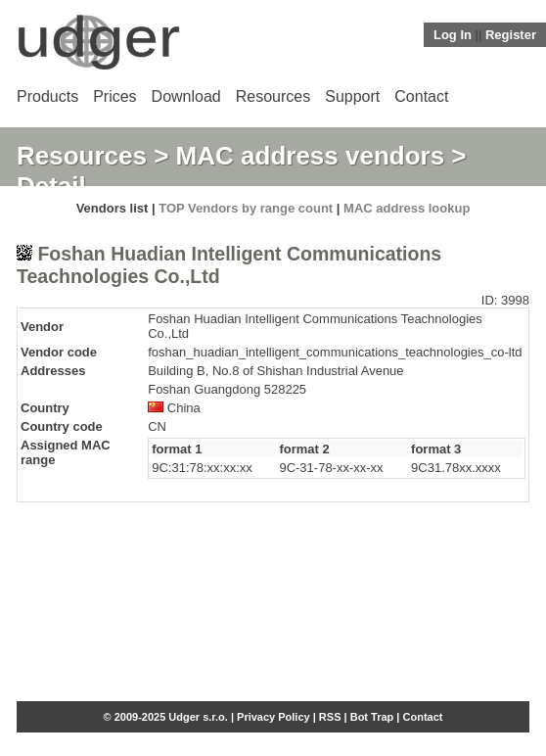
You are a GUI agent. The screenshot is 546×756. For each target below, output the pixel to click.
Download (186, 96)
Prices (114, 96)
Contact (421, 96)
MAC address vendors (311, 156)
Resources (273, 96)
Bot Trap (372, 717)
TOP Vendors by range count (246, 208)
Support (352, 96)
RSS (330, 717)
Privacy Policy (273, 717)
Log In (453, 35)
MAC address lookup (407, 208)
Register (511, 35)
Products (47, 96)
